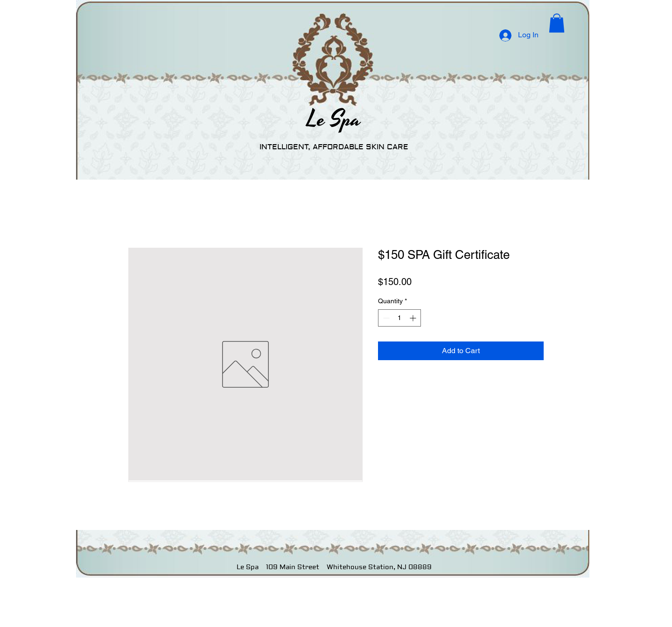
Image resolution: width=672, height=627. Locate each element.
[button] (557, 23)
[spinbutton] (399, 318)
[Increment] (414, 318)
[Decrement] (385, 318)
